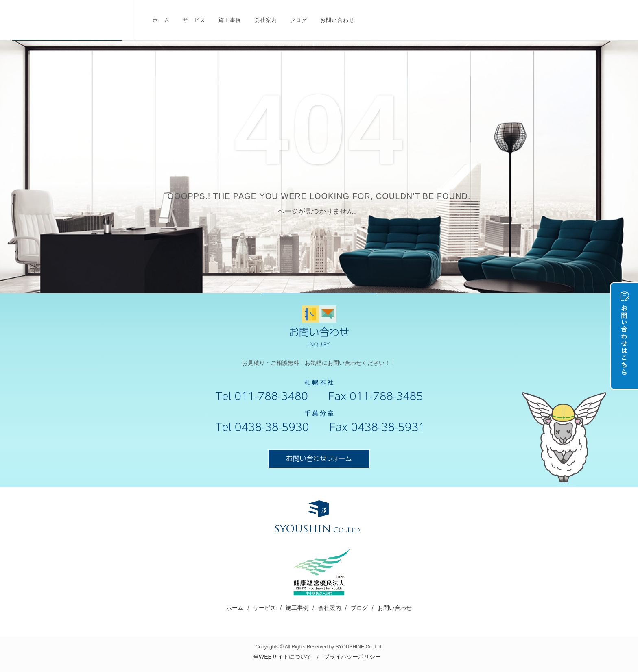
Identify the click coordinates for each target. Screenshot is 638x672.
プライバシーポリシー (352, 657)
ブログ (359, 608)
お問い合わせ (395, 608)
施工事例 (297, 608)
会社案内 (330, 608)
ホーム (235, 608)
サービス (264, 608)
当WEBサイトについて (282, 657)
